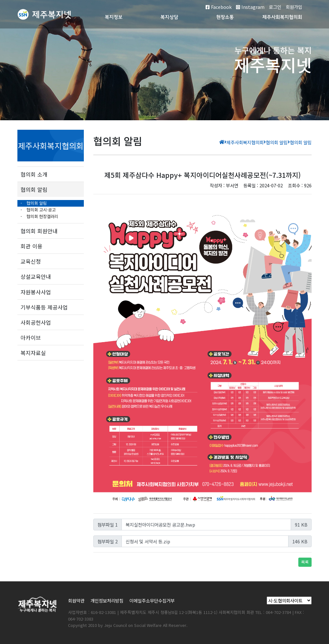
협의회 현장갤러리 (42, 216)
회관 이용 (31, 246)
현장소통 (225, 18)
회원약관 (76, 600)
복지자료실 (33, 353)
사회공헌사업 (36, 322)
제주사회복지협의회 (282, 18)
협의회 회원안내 (39, 231)
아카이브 (31, 338)
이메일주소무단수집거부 (152, 600)
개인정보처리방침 (107, 600)
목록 (305, 562)
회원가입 (294, 7)
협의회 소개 (34, 174)
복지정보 (114, 18)
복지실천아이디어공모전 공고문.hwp (160, 525)
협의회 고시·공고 (40, 210)
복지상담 (169, 18)
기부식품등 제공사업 (44, 307)
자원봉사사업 (36, 292)
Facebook (219, 7)
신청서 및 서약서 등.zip (148, 541)
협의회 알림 (34, 189)
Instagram (250, 7)
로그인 (275, 7)
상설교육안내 (36, 276)
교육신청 (31, 261)
